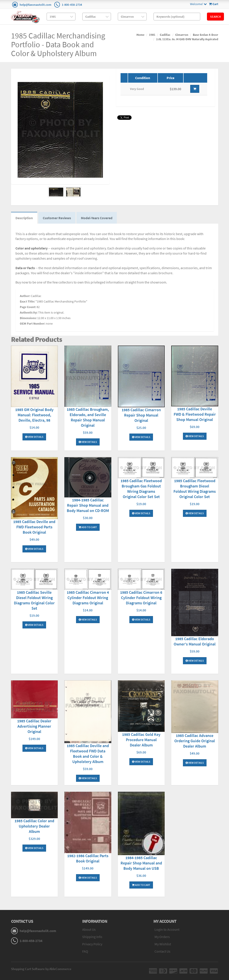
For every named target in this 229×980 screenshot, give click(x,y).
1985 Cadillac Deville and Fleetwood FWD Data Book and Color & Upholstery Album (88, 754)
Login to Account (167, 929)
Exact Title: (27, 301)
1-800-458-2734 (72, 5)
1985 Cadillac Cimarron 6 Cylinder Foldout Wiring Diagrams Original (141, 598)
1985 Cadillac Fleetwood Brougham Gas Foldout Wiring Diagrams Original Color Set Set (141, 489)
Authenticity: (29, 312)
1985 (152, 35)
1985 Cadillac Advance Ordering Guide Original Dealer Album (195, 741)
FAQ (85, 951)
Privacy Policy (92, 944)
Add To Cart (88, 527)
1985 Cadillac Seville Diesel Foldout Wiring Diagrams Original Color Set (34, 600)
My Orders (162, 937)
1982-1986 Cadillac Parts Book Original (88, 858)
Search (215, 17)
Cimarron (182, 35)
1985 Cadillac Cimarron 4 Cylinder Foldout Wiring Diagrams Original (88, 598)
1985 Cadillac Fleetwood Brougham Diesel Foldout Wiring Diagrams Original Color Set (195, 489)
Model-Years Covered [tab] (97, 218)
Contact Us (162, 951)
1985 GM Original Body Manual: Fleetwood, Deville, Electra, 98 (34, 415)
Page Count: (28, 307)
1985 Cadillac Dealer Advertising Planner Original (34, 726)
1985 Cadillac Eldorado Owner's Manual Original (195, 641)
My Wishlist (163, 944)
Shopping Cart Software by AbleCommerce (41, 969)
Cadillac (165, 35)
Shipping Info (92, 937)
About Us (89, 929)
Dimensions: (28, 318)
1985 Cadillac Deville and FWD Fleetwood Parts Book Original (34, 527)
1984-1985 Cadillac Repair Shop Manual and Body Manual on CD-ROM (88, 505)
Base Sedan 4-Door (206, 35)
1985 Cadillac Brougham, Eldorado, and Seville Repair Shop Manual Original (88, 417)
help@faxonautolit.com (35, 5)
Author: (25, 296)
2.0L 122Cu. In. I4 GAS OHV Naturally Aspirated (187, 39)
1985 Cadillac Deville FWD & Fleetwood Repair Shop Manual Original (195, 414)
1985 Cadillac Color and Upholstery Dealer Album (34, 826)
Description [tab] (24, 218)
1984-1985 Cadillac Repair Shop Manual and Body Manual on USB (141, 863)
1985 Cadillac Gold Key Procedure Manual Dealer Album (141, 740)
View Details (34, 437)
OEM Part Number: (33, 323)
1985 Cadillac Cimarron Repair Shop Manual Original (141, 415)
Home (140, 35)
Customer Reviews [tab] (57, 218)
